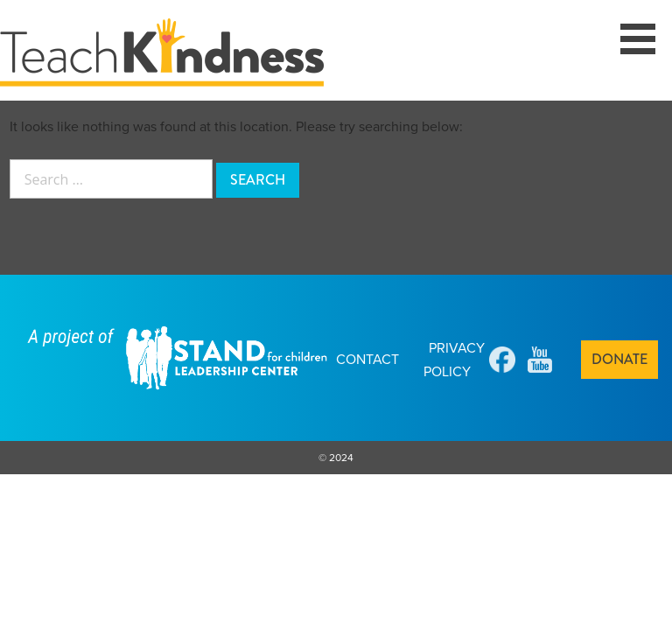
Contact (367, 359)
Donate (619, 359)
